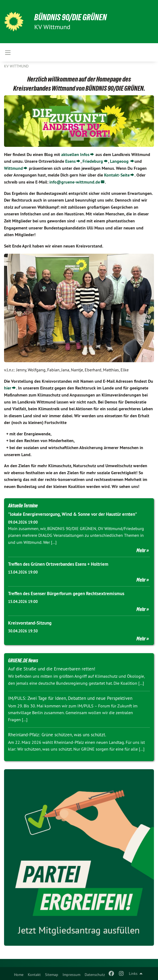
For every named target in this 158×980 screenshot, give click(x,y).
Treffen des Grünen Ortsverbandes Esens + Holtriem (58, 564)
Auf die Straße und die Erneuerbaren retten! (52, 669)
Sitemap (52, 975)
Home (19, 975)
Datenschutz (95, 975)
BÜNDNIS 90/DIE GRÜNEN (71, 17)
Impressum (71, 975)
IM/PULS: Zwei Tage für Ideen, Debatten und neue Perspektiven (70, 698)
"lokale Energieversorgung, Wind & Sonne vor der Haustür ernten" (73, 514)
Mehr (141, 550)
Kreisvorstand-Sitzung (30, 623)
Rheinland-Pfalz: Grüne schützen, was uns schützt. (57, 735)
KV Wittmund (16, 66)
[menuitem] (19, 974)
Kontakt (34, 975)
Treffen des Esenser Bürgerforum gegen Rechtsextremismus (66, 594)
